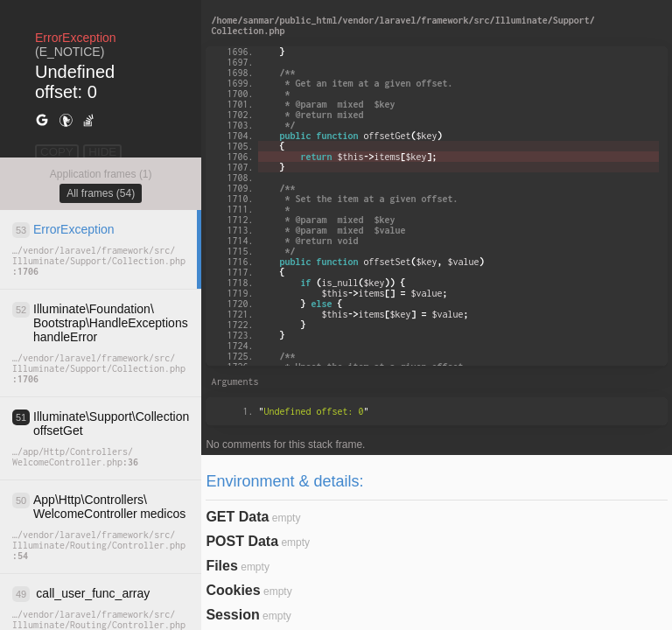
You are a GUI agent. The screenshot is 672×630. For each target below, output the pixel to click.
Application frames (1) (101, 174)
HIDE (102, 152)
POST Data (242, 541)
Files (221, 566)
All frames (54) (101, 193)
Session (232, 615)
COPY (57, 152)
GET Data (237, 517)
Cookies (233, 590)
